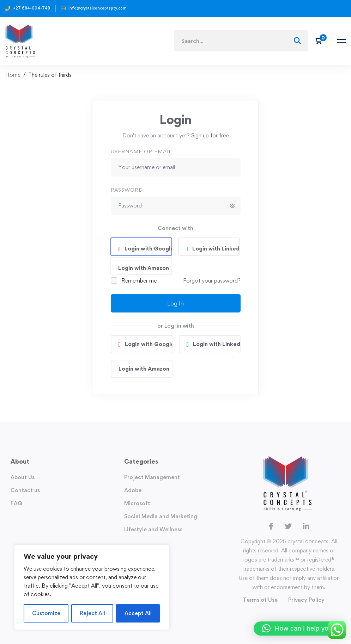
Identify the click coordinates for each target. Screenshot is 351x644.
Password (127, 190)
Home (13, 75)
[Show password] (232, 206)
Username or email (141, 151)
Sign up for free (210, 135)
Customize (46, 613)
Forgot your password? (212, 281)
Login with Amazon (144, 268)
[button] (299, 628)
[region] (92, 587)
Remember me (134, 281)
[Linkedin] (306, 526)
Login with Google (147, 249)
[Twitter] (288, 526)
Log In (175, 303)
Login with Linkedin (215, 249)
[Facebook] (271, 526)
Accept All (138, 613)
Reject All (92, 613)
